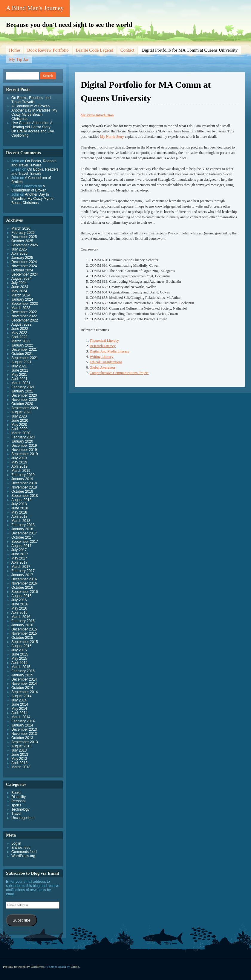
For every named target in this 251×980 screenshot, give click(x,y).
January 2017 (22, 575)
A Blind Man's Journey (35, 8)
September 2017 (25, 542)
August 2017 (21, 546)
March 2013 (21, 767)
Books (16, 793)
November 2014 (24, 684)
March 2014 (21, 717)
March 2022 (21, 341)
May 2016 (19, 608)
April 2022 (19, 337)
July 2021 (19, 366)
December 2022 (24, 312)
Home (14, 50)
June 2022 (20, 329)
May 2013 (19, 759)
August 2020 (21, 412)
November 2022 (24, 316)
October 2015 (22, 638)
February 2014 (23, 721)
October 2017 (22, 537)
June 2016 (20, 604)
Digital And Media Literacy (110, 351)
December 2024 (24, 262)
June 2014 (20, 704)
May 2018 (19, 512)
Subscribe (22, 920)
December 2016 (24, 579)
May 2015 (19, 659)
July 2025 (19, 249)
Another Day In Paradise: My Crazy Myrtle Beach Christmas (34, 115)
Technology (20, 809)
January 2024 (22, 299)
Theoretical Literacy (104, 341)
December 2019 (24, 446)
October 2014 (22, 688)
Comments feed (24, 852)
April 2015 (19, 663)
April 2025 (19, 253)
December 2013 (24, 729)
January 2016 (22, 625)
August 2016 (21, 596)
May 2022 (19, 333)
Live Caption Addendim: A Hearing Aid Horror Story (32, 125)
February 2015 (23, 671)
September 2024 (25, 274)
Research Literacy (103, 346)
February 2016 (23, 621)
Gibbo (75, 967)
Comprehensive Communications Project (119, 373)
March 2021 (21, 383)
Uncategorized (23, 818)
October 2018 (22, 491)
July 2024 (19, 283)
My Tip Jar (19, 59)
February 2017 (23, 571)
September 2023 (25, 304)
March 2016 (21, 617)
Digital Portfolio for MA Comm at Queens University (189, 50)
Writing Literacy (102, 357)
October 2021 (22, 354)
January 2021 (22, 391)
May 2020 (19, 425)
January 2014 (22, 725)
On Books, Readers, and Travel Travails (31, 100)
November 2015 (24, 633)
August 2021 (21, 362)
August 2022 (21, 324)
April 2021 (19, 379)
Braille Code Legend (95, 50)
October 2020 (22, 404)
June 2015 (20, 654)
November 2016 (24, 583)
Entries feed (21, 848)
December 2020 (24, 395)
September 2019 (25, 454)
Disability (19, 797)
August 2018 (21, 500)
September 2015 (25, 642)
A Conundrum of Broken (30, 106)
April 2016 (19, 613)
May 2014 (19, 709)
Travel (16, 814)
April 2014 (19, 713)
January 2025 (22, 258)
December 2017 (24, 533)
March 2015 (21, 667)
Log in (16, 843)
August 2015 (21, 646)
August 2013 (21, 746)
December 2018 (24, 483)
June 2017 (20, 554)
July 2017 (19, 550)
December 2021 (24, 350)
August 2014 (21, 696)
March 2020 (21, 433)
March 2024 (21, 295)
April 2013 (19, 763)
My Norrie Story (112, 137)
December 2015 (24, 629)
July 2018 (19, 504)
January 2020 (22, 441)
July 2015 (19, 650)
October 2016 (22, 588)
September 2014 (25, 692)
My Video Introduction (97, 115)
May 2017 (19, 558)
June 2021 (20, 370)
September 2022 (25, 320)
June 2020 (20, 421)
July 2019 (19, 458)
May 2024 (19, 291)
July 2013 (19, 750)
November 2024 (24, 266)
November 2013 (24, 734)
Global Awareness (103, 367)
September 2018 (25, 496)
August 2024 (21, 279)
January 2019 (22, 479)
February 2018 (23, 525)
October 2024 (22, 270)
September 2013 (25, 742)
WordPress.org (23, 856)
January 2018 (22, 529)
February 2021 (23, 387)
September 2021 (25, 358)
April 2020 (19, 429)
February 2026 (23, 233)
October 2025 (22, 241)
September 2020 (25, 408)
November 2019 (24, 450)
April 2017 (19, 562)
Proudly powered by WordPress (24, 967)
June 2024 (20, 287)
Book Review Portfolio (48, 50)
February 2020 (23, 437)
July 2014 (19, 700)
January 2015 (22, 675)
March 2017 (21, 567)
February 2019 (23, 475)
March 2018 (21, 521)
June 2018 (20, 508)
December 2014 (24, 679)
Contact (127, 50)
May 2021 (19, 375)
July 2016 (19, 600)
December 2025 (24, 237)
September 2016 (25, 592)
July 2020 (19, 416)
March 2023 (21, 308)
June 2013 (20, 755)
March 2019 (21, 471)
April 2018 (19, 517)
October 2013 (22, 738)
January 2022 (22, 345)
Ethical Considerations (106, 362)
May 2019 (19, 462)
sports (16, 805)
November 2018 (24, 487)
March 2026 (21, 228)
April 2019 (19, 466)
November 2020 (24, 400)
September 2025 (25, 245)
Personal (18, 801)
